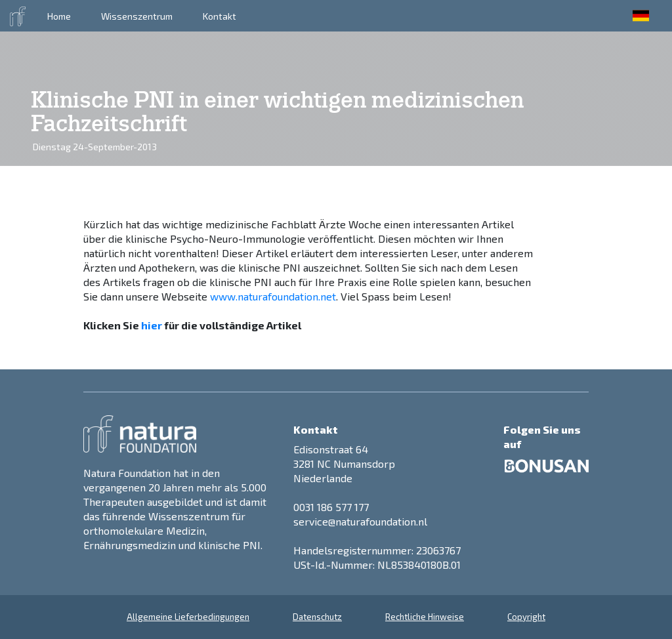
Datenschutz (317, 617)
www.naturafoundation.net (273, 296)
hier (152, 325)
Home (59, 16)
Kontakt (220, 16)
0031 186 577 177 (331, 507)
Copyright (526, 617)
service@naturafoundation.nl (360, 521)
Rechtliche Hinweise (425, 617)
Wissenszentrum (137, 16)
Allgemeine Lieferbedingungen (188, 617)
